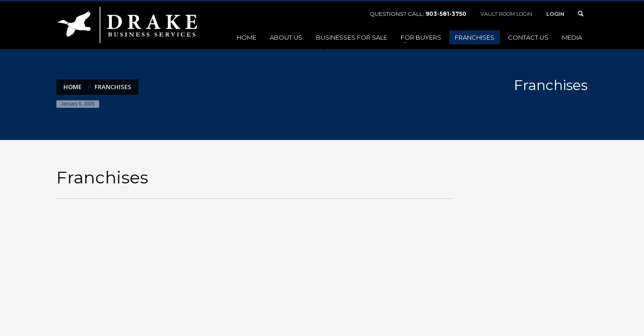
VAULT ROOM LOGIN (506, 14)
